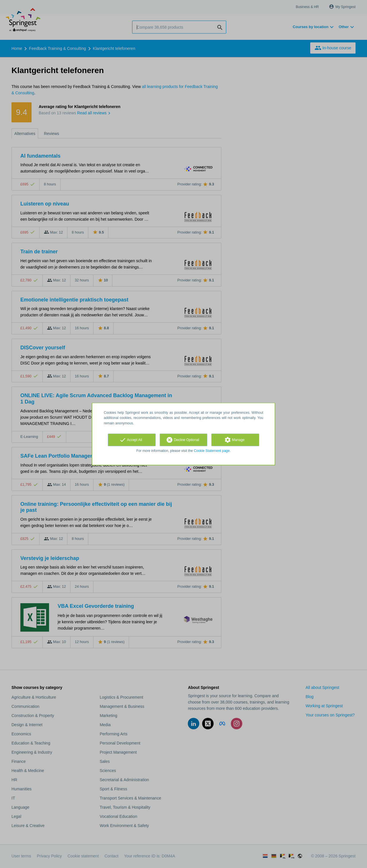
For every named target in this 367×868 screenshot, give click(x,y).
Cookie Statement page (212, 451)
